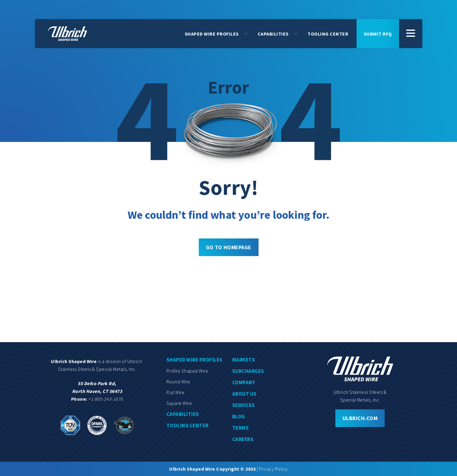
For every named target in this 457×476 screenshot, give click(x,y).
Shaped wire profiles (195, 360)
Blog (239, 417)
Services (244, 405)
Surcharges (248, 371)
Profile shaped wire (187, 371)
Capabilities (273, 33)
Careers (243, 439)
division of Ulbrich (124, 361)
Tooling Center (328, 33)
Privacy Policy (273, 469)
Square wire (179, 403)
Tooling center (188, 426)
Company (244, 382)
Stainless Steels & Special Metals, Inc (97, 369)
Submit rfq (378, 33)
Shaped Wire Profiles (212, 33)
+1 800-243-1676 (106, 399)
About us (244, 394)
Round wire (178, 382)
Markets (244, 360)
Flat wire (176, 392)
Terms (241, 428)
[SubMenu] (411, 33)
